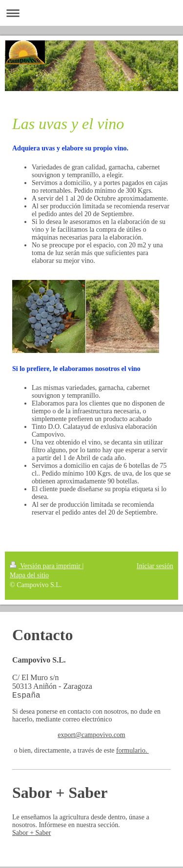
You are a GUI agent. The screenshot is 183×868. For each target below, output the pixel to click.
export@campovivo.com (91, 736)
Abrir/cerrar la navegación (91, 13)
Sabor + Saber (31, 834)
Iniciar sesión (155, 566)
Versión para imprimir (46, 566)
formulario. (132, 752)
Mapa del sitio (29, 575)
